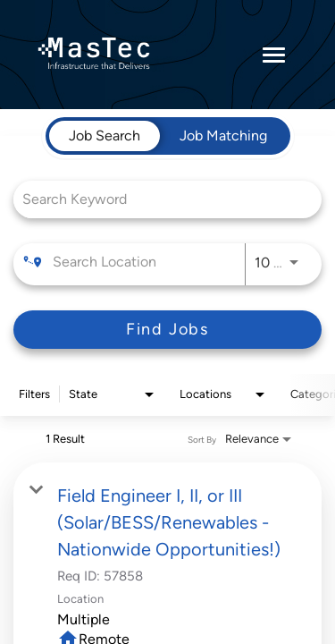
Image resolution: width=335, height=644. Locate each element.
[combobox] (159, 199)
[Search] (167, 330)
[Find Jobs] (167, 330)
